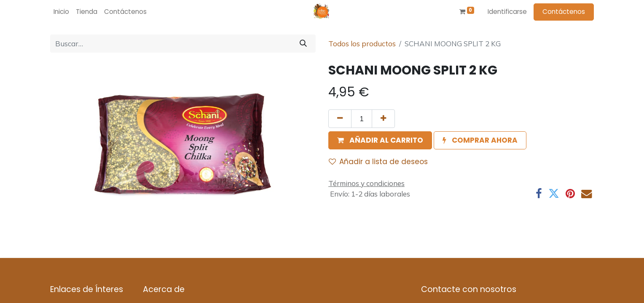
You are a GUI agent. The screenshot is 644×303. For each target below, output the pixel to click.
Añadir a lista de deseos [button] (378, 162)
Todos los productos (362, 44)
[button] (380, 141)
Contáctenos (564, 12)
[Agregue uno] (383, 119)
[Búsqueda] (303, 44)
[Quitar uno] (340, 119)
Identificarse (507, 12)
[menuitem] (61, 12)
